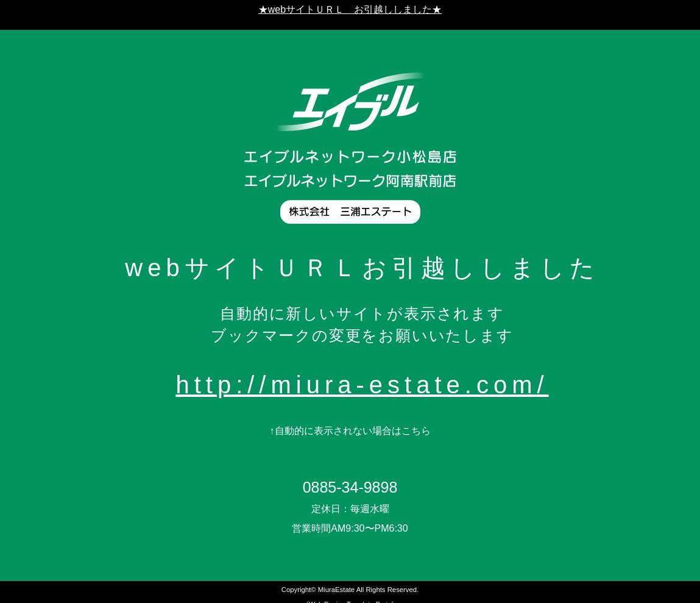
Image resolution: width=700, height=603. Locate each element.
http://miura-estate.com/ (362, 385)
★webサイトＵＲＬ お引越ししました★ (350, 9)
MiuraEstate (336, 590)
